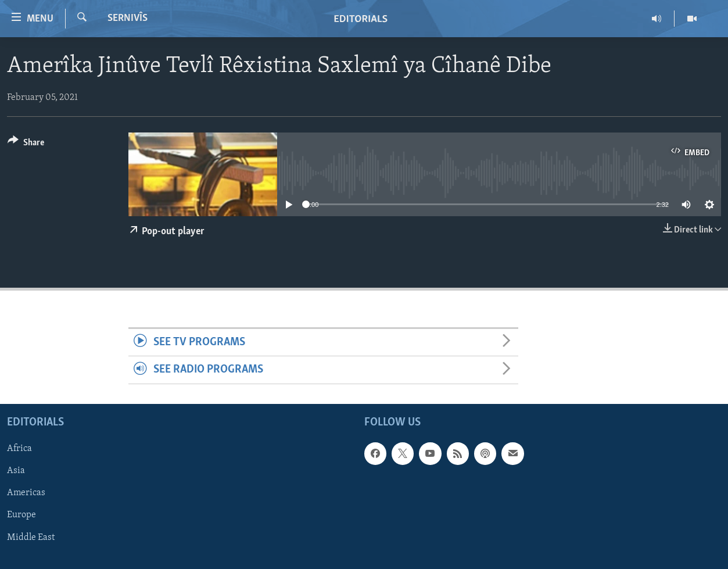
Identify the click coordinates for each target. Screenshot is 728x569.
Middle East (31, 537)
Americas (26, 493)
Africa (19, 449)
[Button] (26, 144)
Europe (21, 515)
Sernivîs (128, 18)
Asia (16, 471)
